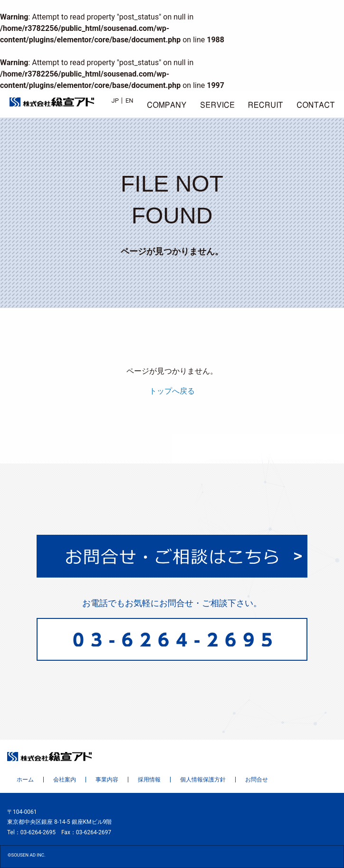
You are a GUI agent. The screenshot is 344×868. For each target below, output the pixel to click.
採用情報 (149, 780)
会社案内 (65, 780)
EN (129, 101)
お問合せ (257, 780)
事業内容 (107, 780)
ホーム (25, 780)
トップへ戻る (172, 391)
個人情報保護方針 (203, 780)
